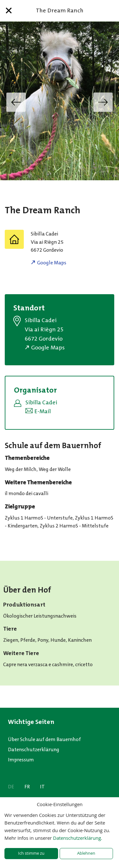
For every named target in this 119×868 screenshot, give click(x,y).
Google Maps (52, 263)
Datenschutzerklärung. (78, 838)
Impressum (21, 760)
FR (27, 787)
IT (42, 787)
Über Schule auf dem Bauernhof (44, 739)
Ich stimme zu (31, 853)
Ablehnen (86, 853)
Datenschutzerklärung (34, 749)
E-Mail (43, 411)
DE (11, 787)
